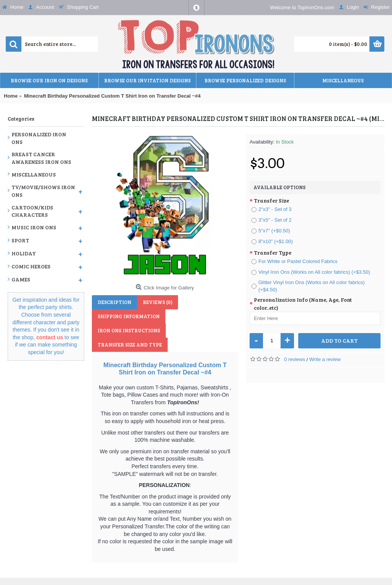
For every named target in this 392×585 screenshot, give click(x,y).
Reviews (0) (158, 302)
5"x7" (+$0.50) (271, 231)
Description (114, 302)
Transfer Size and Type (130, 345)
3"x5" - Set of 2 (272, 220)
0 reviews (295, 359)
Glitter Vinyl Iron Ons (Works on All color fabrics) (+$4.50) (308, 286)
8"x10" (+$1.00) (272, 241)
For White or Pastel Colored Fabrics (295, 261)
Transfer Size (271, 200)
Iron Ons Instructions (129, 330)
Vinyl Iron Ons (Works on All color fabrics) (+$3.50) (311, 272)
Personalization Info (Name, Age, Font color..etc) (303, 304)
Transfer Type (273, 252)
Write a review (325, 359)
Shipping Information (129, 316)
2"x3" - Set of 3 (272, 209)
